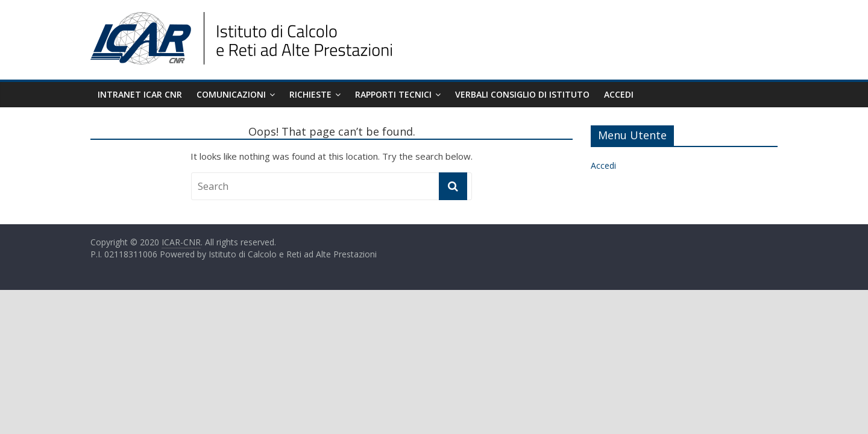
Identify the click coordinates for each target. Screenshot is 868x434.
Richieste (310, 94)
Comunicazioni (231, 94)
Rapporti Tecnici (393, 94)
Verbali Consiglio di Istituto (522, 94)
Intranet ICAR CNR (140, 94)
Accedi (619, 94)
